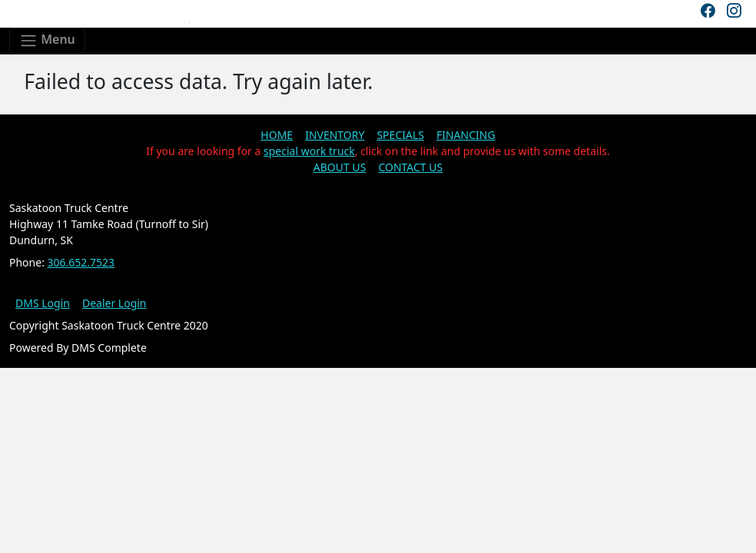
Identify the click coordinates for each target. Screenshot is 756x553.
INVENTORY (335, 135)
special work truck (309, 151)
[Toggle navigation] (47, 41)
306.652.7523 (81, 262)
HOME (277, 135)
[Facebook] (708, 11)
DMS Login (43, 303)
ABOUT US (340, 167)
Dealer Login (114, 303)
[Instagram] (734, 11)
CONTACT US (410, 167)
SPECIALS (400, 135)
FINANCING (466, 135)
